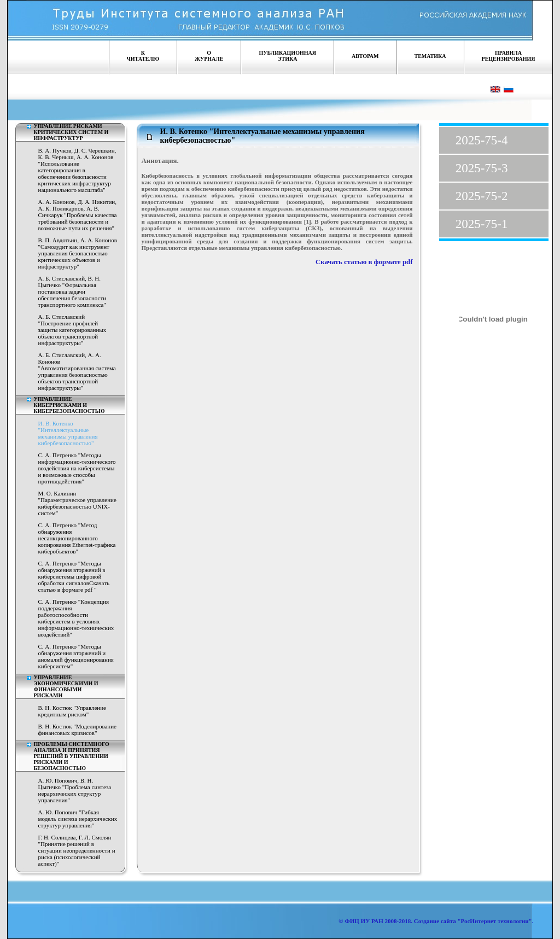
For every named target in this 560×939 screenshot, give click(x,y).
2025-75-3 (482, 168)
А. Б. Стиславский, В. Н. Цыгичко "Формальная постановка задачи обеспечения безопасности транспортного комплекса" (72, 291)
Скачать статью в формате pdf (364, 262)
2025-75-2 (482, 196)
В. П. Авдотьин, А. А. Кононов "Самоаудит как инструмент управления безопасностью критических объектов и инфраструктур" (78, 253)
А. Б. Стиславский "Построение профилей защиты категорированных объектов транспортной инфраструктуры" (72, 330)
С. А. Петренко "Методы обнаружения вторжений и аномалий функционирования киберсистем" (76, 656)
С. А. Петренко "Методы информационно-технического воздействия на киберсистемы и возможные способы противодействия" (77, 468)
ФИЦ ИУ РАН (364, 921)
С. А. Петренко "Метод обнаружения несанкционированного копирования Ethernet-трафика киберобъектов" (77, 538)
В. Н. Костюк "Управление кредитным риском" (72, 711)
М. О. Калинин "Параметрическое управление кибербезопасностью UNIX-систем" (77, 503)
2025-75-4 (482, 140)
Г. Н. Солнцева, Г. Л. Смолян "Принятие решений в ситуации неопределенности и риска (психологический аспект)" (77, 850)
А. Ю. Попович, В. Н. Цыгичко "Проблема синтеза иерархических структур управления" (75, 790)
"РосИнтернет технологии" (494, 921)
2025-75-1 (482, 224)
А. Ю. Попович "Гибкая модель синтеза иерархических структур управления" (78, 819)
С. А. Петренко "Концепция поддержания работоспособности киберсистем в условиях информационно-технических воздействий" (76, 618)
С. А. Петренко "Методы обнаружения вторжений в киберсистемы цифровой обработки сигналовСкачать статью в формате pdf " (74, 576)
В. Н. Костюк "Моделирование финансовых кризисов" (77, 730)
